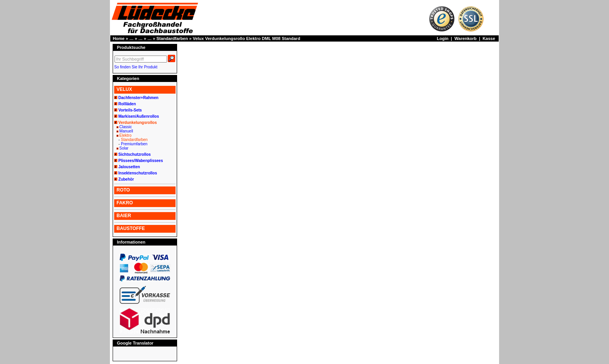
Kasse (489, 38)
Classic (125, 127)
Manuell (126, 131)
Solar (124, 148)
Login (443, 38)
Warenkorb (465, 38)
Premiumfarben (134, 144)
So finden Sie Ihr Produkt (136, 67)
